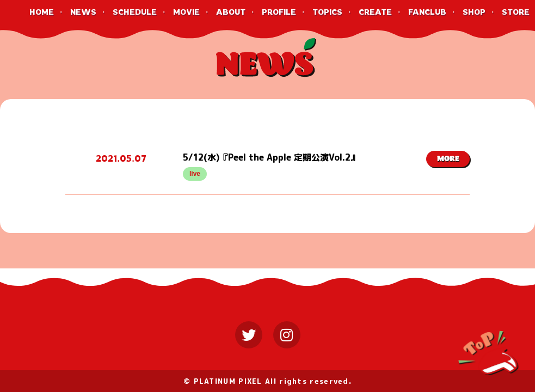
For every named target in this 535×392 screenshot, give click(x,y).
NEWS (83, 12)
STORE (516, 12)
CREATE (375, 12)
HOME (42, 12)
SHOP (474, 12)
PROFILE (279, 12)
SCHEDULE (135, 12)
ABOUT (231, 12)
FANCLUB (427, 12)
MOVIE (186, 12)
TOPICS (327, 12)
